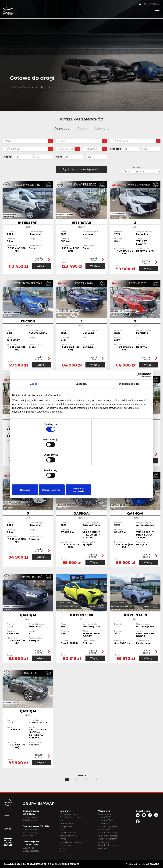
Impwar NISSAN (108, 813)
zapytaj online (40, 258)
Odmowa (35, 467)
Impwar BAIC (107, 816)
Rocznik (7, 157)
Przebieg (115, 149)
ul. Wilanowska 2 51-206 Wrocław (36, 811)
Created (129, 863)
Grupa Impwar (108, 807)
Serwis (67, 822)
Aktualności (70, 841)
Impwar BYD (107, 810)
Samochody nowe (73, 807)
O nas (67, 847)
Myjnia (67, 832)
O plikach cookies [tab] (129, 408)
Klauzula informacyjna (112, 825)
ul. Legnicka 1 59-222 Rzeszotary (37, 845)
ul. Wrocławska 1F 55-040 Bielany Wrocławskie (37, 828)
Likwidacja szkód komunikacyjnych (73, 827)
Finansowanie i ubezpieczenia (71, 818)
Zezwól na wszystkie (128, 467)
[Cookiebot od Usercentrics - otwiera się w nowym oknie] (137, 399)
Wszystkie (62, 128)
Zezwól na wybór (81, 467)
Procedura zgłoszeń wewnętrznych (110, 821)
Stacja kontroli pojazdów (71, 836)
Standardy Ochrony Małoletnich (110, 833)
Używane (102, 128)
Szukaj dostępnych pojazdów (81, 169)
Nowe (82, 128)
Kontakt (68, 844)
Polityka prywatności (111, 828)
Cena (59, 157)
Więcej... (40, 265)
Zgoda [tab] (34, 408)
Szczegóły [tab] (81, 408)
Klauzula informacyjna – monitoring (112, 839)
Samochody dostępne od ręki (75, 811)
